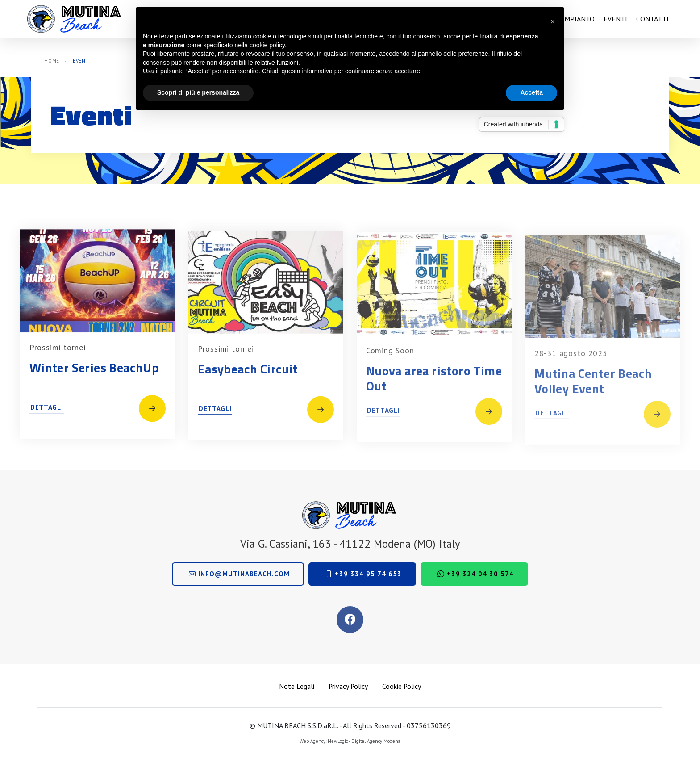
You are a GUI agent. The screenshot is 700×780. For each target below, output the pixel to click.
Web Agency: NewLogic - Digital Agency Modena (350, 741)
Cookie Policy (402, 686)
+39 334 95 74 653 (364, 574)
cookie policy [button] (267, 45)
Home (52, 61)
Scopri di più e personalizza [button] (198, 92)
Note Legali (297, 686)
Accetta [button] (531, 92)
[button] (553, 21)
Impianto (578, 19)
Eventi (615, 19)
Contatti (652, 19)
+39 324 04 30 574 (476, 574)
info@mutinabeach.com (239, 574)
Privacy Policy (348, 686)
